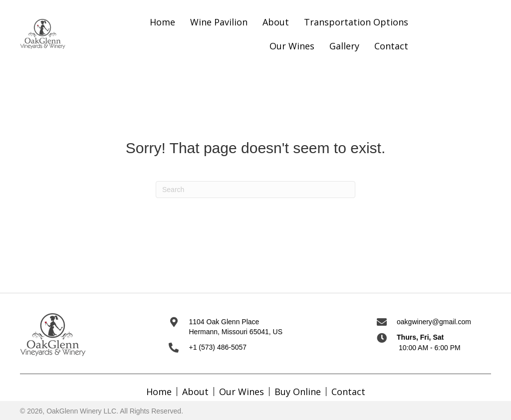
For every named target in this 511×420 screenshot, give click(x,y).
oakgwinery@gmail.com (434, 322)
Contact (348, 392)
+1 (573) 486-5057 (218, 347)
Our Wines (242, 392)
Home (159, 392)
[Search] (255, 190)
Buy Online (298, 392)
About (195, 392)
